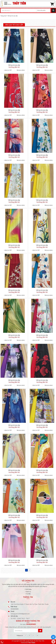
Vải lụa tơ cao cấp (13, 16)
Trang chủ (3, 16)
